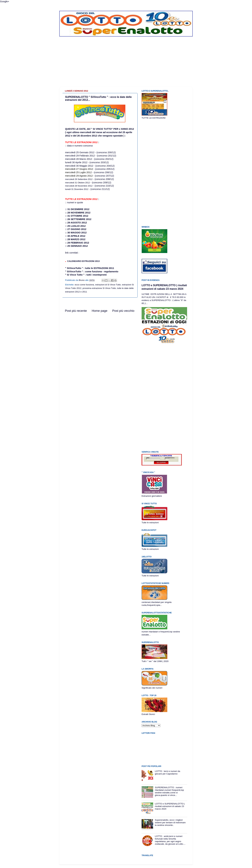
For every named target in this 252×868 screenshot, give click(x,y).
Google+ (5, 1)
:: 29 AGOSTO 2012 (76, 223)
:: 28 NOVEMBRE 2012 (78, 213)
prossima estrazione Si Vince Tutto (99, 288)
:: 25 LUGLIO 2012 (75, 226)
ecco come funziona (84, 285)
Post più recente (76, 311)
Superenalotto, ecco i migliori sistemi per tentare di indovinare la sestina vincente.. (170, 823)
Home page (100, 311)
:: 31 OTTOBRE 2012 (77, 216)
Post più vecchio (123, 311)
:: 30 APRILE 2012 (75, 236)
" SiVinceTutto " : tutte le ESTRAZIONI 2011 (90, 268)
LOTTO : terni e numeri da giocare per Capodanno (167, 772)
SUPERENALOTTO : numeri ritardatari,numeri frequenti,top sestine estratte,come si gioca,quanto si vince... (169, 791)
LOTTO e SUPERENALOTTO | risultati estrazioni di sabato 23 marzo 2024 (170, 806)
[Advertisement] (126, 64)
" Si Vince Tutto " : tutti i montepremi (86, 275)
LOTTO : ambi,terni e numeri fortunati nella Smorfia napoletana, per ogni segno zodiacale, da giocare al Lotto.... (170, 840)
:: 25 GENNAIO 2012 (76, 246)
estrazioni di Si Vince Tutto (108, 285)
